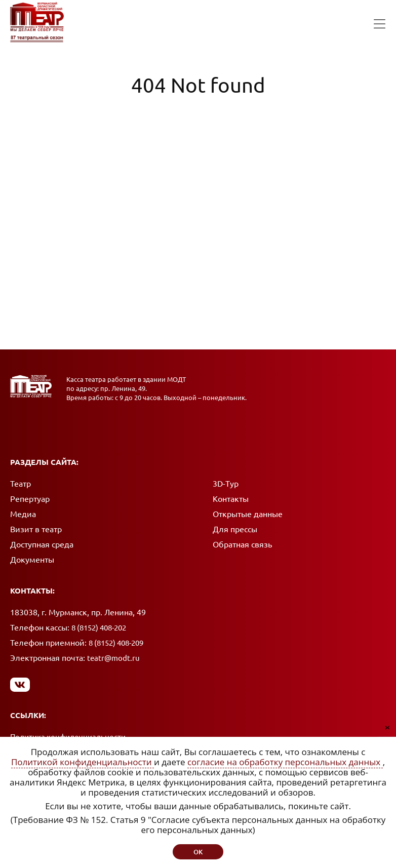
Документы (32, 560)
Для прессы (235, 529)
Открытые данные (248, 514)
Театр (21, 484)
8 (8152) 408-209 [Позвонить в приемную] (116, 643)
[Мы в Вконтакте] (20, 684)
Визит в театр (36, 529)
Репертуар (30, 499)
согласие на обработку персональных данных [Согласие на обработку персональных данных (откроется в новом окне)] (285, 762)
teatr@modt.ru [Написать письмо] (113, 658)
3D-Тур (226, 484)
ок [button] (198, 852)
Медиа (23, 514)
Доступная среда (42, 544)
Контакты (231, 499)
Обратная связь (242, 544)
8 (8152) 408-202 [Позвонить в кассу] (99, 628)
